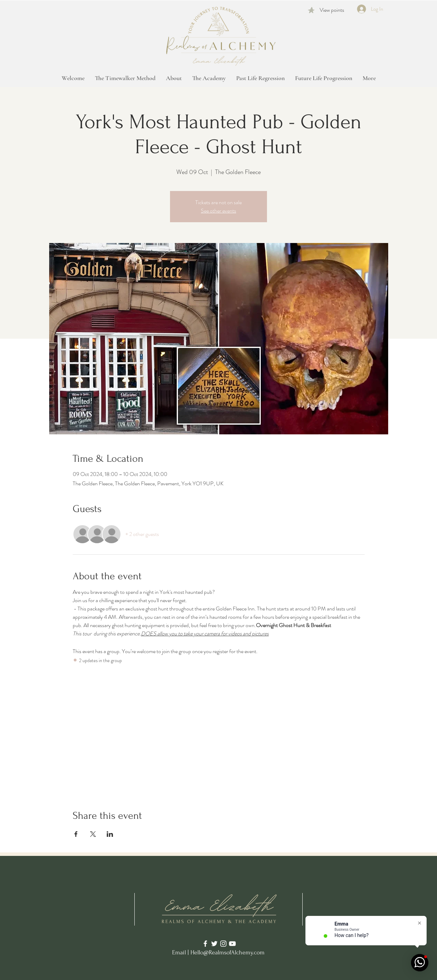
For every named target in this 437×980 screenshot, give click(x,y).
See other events (218, 211)
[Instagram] (223, 944)
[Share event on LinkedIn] (110, 834)
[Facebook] (205, 944)
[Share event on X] (93, 834)
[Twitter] (214, 944)
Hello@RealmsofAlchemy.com (228, 952)
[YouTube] (232, 944)
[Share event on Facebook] (76, 834)
